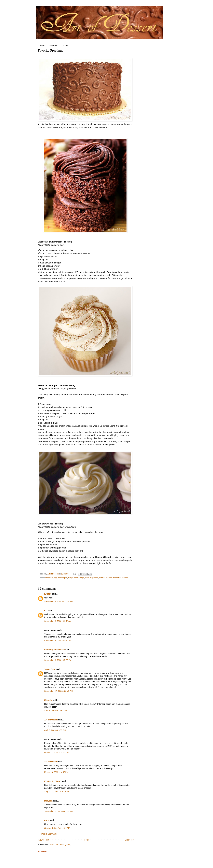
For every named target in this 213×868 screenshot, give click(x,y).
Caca (47, 820)
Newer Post (44, 840)
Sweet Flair (50, 669)
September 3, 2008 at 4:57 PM (58, 641)
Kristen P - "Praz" (53, 781)
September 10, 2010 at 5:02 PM (59, 811)
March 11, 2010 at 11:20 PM (57, 753)
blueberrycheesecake (55, 650)
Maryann (49, 801)
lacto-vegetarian (92, 578)
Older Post (129, 840)
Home (87, 840)
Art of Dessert (51, 720)
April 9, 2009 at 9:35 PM (55, 730)
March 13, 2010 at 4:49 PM (56, 772)
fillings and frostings (76, 578)
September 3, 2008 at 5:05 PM (58, 660)
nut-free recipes (106, 578)
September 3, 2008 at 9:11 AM (58, 621)
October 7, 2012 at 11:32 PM (57, 828)
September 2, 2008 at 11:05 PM (59, 602)
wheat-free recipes (120, 578)
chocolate (49, 578)
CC (46, 611)
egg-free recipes (61, 578)
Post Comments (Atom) (61, 845)
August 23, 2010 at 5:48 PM (57, 792)
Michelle (48, 700)
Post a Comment (49, 834)
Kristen (48, 594)
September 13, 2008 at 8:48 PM (59, 691)
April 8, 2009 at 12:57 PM (56, 711)
